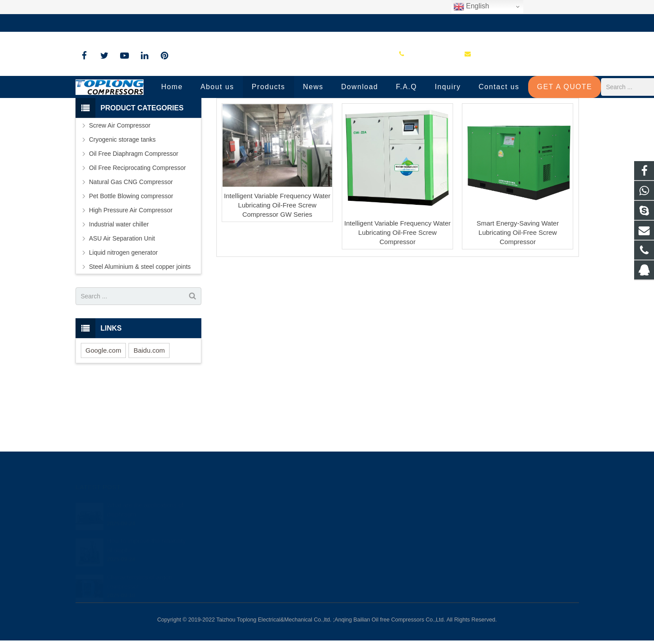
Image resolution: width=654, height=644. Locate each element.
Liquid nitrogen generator (124, 317)
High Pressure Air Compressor (131, 275)
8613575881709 (363, 521)
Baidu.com (149, 415)
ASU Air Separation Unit (122, 303)
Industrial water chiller (119, 289)
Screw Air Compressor (120, 190)
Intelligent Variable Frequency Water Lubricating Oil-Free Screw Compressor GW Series (277, 269)
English (471, 7)
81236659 (356, 508)
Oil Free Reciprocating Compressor (138, 233)
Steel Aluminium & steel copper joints (140, 331)
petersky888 (358, 559)
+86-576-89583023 (108, 23)
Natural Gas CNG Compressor (131, 247)
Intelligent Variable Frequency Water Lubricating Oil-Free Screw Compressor (398, 297)
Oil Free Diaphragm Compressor (134, 218)
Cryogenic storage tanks (123, 204)
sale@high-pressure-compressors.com (202, 23)
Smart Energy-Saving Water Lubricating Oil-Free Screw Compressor (518, 297)
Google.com (104, 415)
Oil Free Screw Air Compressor (327, 120)
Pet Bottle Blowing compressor (131, 261)
